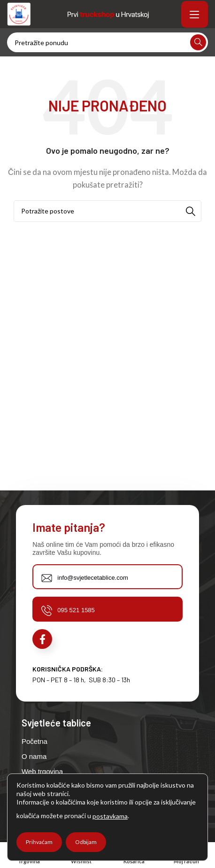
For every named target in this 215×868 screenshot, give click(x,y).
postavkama (110, 816)
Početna (35, 741)
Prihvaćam (39, 842)
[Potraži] (107, 42)
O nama (34, 756)
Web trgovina (42, 771)
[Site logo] (19, 13)
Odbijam (86, 842)
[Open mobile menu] (195, 14)
